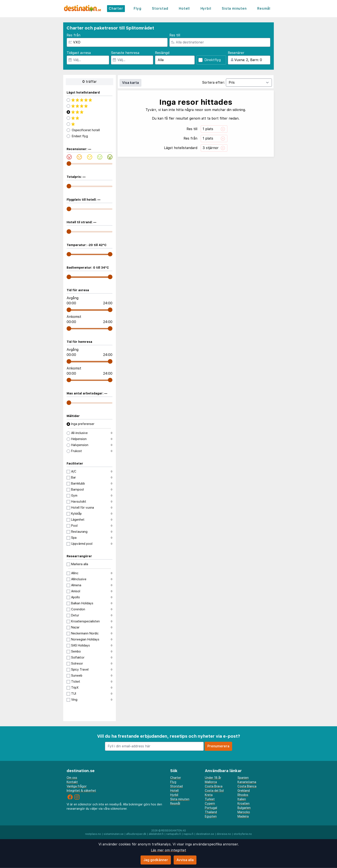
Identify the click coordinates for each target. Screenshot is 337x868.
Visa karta (130, 83)
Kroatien (244, 803)
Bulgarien (244, 808)
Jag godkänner (156, 860)
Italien (242, 799)
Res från (74, 35)
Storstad (160, 8)
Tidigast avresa (79, 53)
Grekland (244, 791)
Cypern (210, 803)
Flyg (137, 8)
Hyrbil (206, 8)
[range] (69, 164)
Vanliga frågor (77, 786)
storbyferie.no (243, 834)
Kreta (209, 795)
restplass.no (93, 834)
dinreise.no (224, 834)
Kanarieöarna (247, 782)
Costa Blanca (247, 786)
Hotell (184, 8)
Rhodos (243, 795)
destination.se (205, 834)
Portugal (211, 808)
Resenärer (236, 53)
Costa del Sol (214, 791)
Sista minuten (234, 8)
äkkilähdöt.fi (156, 834)
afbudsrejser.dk (136, 834)
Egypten (211, 816)
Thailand (211, 812)
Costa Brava (214, 786)
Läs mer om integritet (168, 850)
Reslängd (162, 53)
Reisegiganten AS (174, 831)
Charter (116, 8)
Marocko (244, 812)
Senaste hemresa (125, 53)
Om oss (72, 778)
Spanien (243, 778)
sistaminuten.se (114, 834)
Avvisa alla (185, 860)
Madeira (243, 816)
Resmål (264, 8)
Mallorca (211, 782)
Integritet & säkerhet (81, 791)
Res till (175, 35)
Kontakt (72, 782)
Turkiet (210, 799)
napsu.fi (188, 834)
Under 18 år (213, 778)
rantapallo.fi (174, 834)
